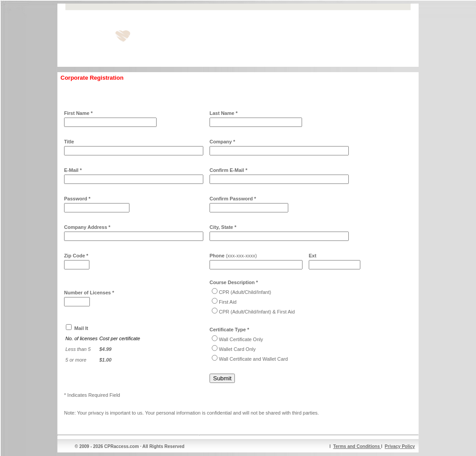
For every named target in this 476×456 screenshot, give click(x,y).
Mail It (81, 328)
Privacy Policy (400, 446)
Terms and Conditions (357, 446)
